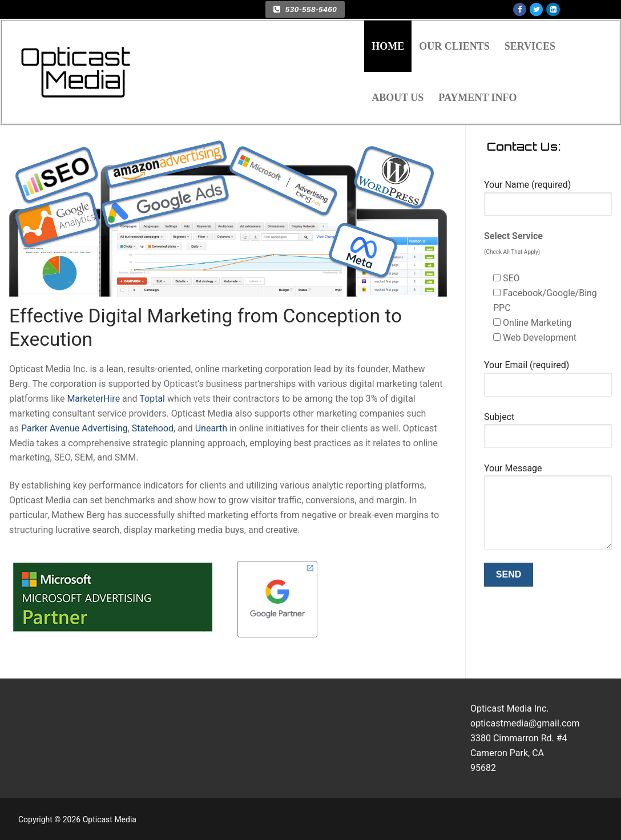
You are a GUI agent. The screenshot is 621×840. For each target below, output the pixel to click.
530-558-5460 (305, 9)
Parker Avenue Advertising (74, 428)
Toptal (152, 399)
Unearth (211, 428)
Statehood (152, 428)
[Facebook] (520, 9)
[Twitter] (536, 9)
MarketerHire (93, 399)
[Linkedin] (553, 9)
